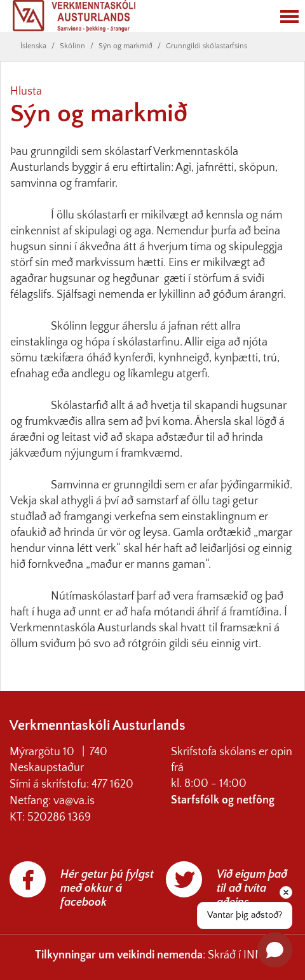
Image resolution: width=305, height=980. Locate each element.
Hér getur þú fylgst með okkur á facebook (107, 889)
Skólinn (72, 46)
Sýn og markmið (125, 46)
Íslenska (33, 46)
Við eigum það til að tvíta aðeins (252, 889)
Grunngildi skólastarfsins (207, 46)
